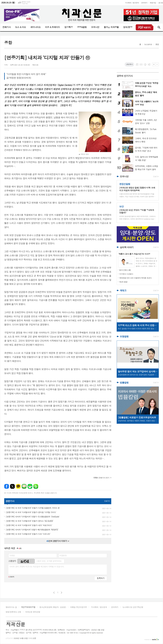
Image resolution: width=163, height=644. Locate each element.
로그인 (161, 3)
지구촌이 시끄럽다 (126, 274)
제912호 (35, 65)
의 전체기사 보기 (101, 478)
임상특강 (68, 27)
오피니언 (95, 27)
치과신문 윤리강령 (33, 612)
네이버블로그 (24, 486)
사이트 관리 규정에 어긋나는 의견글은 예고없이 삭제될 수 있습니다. (37, 567)
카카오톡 (18, 486)
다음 (61, 593)
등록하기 (101, 578)
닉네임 (12, 555)
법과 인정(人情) (125, 270)
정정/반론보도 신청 (13, 612)
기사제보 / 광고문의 (132, 3)
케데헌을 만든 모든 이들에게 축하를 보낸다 (135, 278)
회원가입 (153, 3)
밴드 (36, 486)
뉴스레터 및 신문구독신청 (133, 607)
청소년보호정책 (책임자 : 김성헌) (53, 607)
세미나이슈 (35, 27)
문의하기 (144, 3)
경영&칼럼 (82, 27)
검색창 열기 (159, 27)
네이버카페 (30, 486)
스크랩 (149, 64)
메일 (141, 64)
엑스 (12, 486)
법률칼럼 (124, 383)
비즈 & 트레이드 (52, 27)
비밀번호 (63, 555)
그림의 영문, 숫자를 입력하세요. (49, 561)
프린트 (145, 64)
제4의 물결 (123, 282)
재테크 (123, 290)
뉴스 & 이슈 (20, 27)
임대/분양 (128, 27)
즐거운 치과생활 (111, 27)
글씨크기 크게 (154, 64)
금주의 (125, 76)
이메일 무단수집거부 (79, 607)
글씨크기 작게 (157, 64)
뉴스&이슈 (148, 44)
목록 (137, 64)
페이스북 (7, 486)
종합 (157, 44)
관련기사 (10, 501)
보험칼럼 (124, 337)
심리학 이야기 (127, 247)
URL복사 (129, 64)
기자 (6, 65)
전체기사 (7, 27)
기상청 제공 (25, 4)
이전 (54, 593)
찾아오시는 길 (11, 607)
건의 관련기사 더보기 (58, 541)
